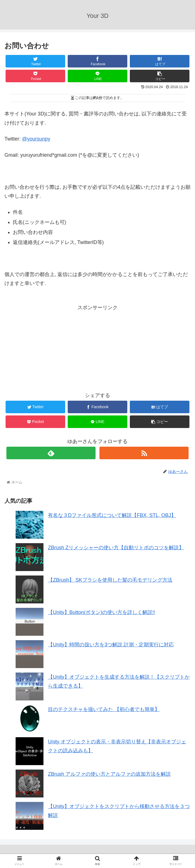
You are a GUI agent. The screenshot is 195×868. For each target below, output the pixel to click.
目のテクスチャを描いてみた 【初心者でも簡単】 (104, 709)
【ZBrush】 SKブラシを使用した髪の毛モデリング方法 (110, 580)
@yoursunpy (36, 139)
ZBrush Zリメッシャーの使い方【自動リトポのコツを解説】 (116, 548)
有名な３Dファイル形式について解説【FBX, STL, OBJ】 (112, 515)
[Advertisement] (51, 347)
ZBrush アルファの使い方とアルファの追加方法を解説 (109, 774)
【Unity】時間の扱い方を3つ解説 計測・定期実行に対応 (111, 645)
